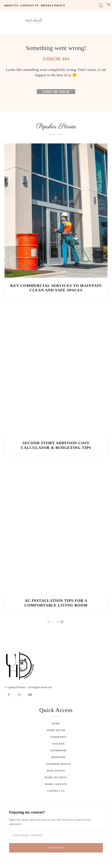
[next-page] (60, 622)
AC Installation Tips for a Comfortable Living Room (56, 603)
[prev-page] (51, 622)
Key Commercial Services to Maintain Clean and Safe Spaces (56, 288)
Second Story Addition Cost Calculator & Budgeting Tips (56, 445)
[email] (56, 835)
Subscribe (56, 848)
